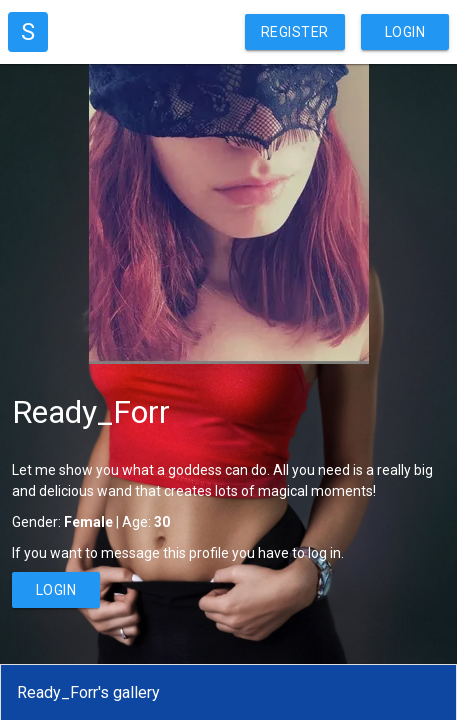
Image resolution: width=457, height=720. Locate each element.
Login (405, 32)
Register (295, 32)
